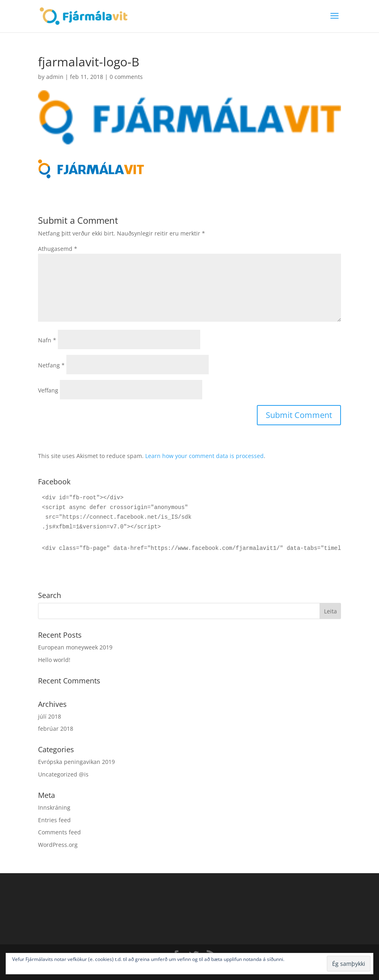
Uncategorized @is (63, 774)
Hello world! (54, 660)
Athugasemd (58, 249)
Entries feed (54, 820)
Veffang (48, 390)
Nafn (47, 340)
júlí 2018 (50, 716)
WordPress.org (58, 845)
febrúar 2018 (56, 729)
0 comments (126, 77)
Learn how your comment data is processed (204, 456)
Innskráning (54, 807)
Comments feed (59, 832)
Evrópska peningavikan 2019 (76, 762)
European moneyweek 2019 (75, 647)
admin (55, 77)
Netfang (51, 365)
